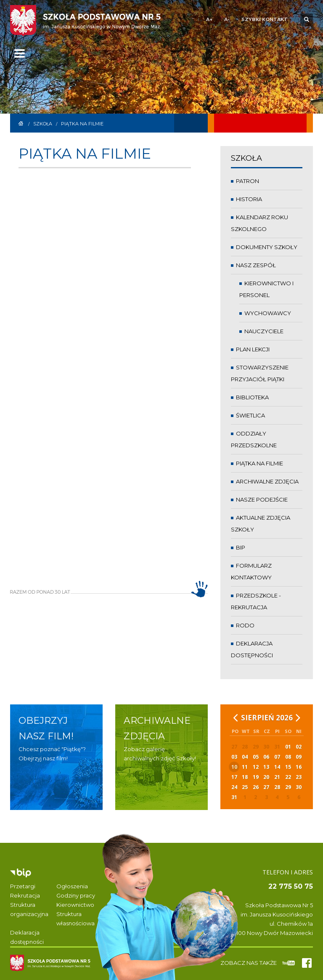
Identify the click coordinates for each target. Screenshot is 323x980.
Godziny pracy (76, 895)
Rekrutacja (25, 895)
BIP (238, 547)
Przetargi (23, 886)
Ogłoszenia (72, 886)
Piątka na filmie (82, 124)
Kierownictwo (75, 905)
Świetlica (248, 415)
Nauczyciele (261, 331)
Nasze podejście (259, 499)
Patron (245, 181)
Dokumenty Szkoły (264, 247)
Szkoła (43, 124)
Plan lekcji (250, 349)
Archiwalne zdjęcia (265, 481)
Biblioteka (250, 397)
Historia (246, 199)
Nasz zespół (253, 265)
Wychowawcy (265, 313)
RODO (243, 625)
